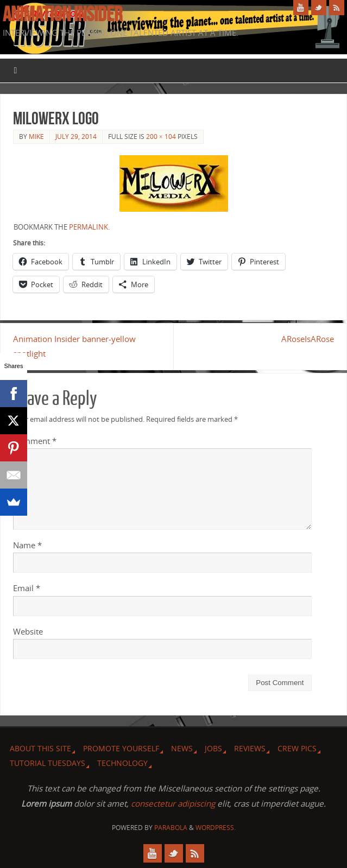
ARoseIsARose (308, 339)
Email (27, 588)
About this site (40, 748)
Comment (35, 441)
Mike (36, 137)
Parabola (171, 828)
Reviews (250, 748)
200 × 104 (161, 137)
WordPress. (216, 828)
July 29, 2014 (76, 137)
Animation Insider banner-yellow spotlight (74, 346)
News (182, 748)
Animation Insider (62, 14)
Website (28, 631)
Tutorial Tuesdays (48, 763)
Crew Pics (297, 748)
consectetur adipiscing (173, 803)
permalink (89, 227)
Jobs (213, 748)
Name (27, 545)
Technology (122, 763)
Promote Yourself (121, 748)
